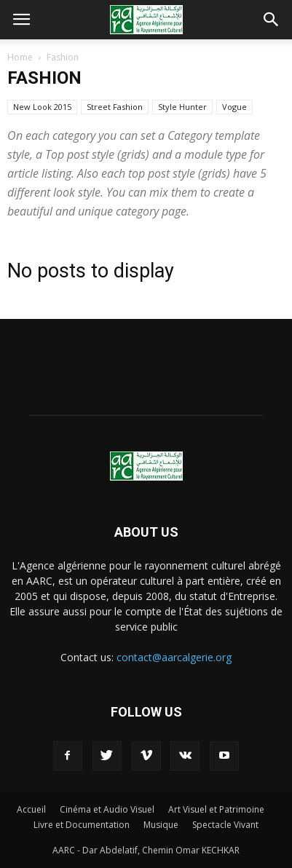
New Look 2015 (42, 107)
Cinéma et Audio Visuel (107, 809)
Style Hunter (182, 107)
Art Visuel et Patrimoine (216, 809)
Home (20, 57)
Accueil (31, 809)
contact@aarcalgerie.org (174, 657)
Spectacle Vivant (225, 825)
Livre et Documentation (82, 825)
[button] (272, 20)
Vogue (234, 107)
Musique (161, 825)
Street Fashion (115, 107)
